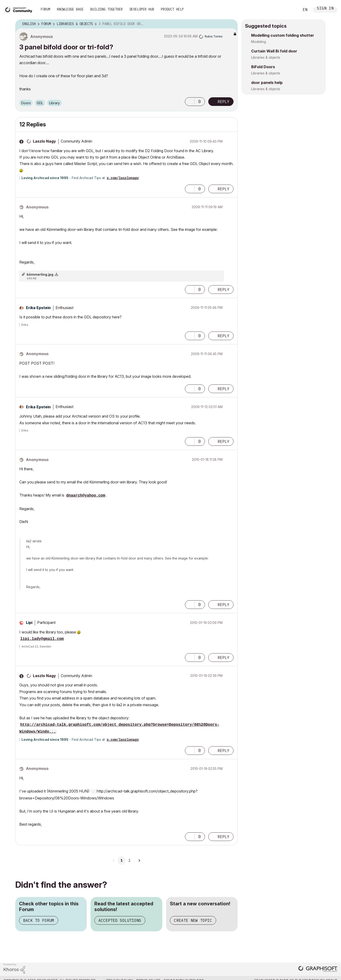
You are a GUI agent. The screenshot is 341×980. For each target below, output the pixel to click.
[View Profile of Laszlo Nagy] (44, 141)
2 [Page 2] (129, 861)
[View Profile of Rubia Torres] (214, 36)
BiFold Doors (263, 67)
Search (291, 10)
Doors (26, 103)
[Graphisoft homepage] (318, 969)
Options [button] (231, 24)
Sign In (325, 9)
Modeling (259, 42)
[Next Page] (139, 861)
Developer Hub (142, 9)
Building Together (107, 9)
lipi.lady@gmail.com (42, 639)
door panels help (267, 83)
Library (54, 103)
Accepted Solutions (120, 920)
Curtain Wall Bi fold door (274, 51)
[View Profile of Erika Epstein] (38, 308)
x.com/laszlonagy (123, 178)
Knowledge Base (70, 9)
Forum (46, 9)
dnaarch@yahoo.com (86, 496)
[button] (190, 102)
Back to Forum (39, 920)
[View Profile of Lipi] (29, 622)
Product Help (172, 9)
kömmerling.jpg (40, 274)
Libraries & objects (266, 57)
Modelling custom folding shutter (283, 35)
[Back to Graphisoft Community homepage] (20, 9)
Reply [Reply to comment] (224, 189)
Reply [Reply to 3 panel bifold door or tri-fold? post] (224, 102)
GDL (40, 103)
